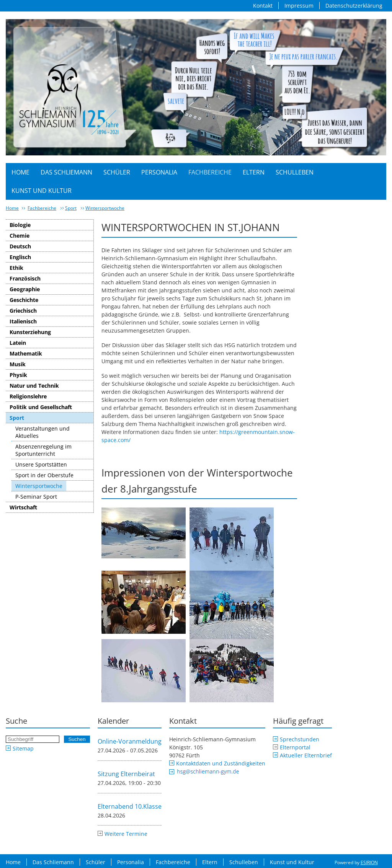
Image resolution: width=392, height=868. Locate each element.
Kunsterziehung (30, 332)
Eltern (254, 172)
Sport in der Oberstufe (44, 475)
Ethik (16, 268)
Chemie (20, 236)
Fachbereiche (210, 172)
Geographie (25, 289)
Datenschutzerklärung (354, 6)
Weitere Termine (126, 834)
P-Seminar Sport (36, 497)
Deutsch (20, 246)
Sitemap (23, 748)
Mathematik (26, 353)
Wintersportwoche (105, 208)
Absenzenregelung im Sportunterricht (43, 450)
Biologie (20, 225)
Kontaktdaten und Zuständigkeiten (221, 763)
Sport (71, 208)
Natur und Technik (34, 386)
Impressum (299, 6)
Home (20, 172)
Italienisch (23, 321)
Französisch (25, 278)
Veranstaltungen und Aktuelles (42, 432)
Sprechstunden (300, 739)
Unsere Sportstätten (41, 464)
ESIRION (369, 862)
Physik (18, 375)
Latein (18, 343)
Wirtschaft (23, 507)
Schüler (117, 172)
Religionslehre (28, 396)
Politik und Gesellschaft (41, 407)
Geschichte (24, 300)
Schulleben (295, 172)
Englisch (20, 257)
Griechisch (23, 311)
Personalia (159, 172)
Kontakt (263, 6)
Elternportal (295, 747)
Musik (18, 364)
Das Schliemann (66, 172)
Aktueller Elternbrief (306, 755)
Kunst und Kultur (42, 191)
